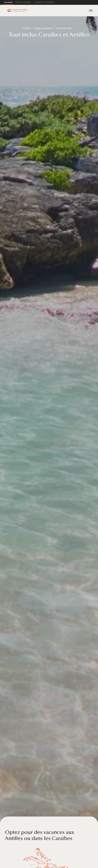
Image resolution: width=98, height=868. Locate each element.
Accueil (26, 28)
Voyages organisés (43, 28)
